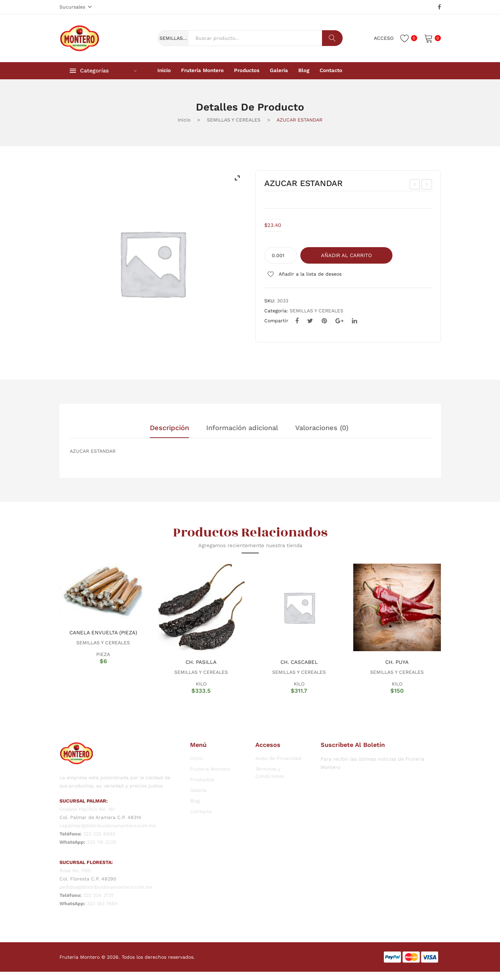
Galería (198, 790)
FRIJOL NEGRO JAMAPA (415, 185)
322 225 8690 (99, 834)
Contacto (201, 811)
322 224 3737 (98, 895)
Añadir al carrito (346, 255)
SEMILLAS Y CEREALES (234, 120)
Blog (195, 801)
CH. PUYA (397, 662)
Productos (202, 780)
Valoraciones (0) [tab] (322, 428)
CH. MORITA (427, 185)
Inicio (184, 120)
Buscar (332, 38)
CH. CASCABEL (299, 662)
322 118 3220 (102, 842)
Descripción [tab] (169, 428)
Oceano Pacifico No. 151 (87, 809)
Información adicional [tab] (242, 428)
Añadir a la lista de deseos (309, 274)
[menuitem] (164, 71)
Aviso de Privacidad (278, 758)
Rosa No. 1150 (75, 871)
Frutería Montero (210, 769)
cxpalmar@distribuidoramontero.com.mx (108, 826)
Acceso (384, 38)
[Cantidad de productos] (281, 255)
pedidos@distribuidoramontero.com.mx (106, 887)
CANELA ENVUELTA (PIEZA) (103, 633)
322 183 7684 (102, 903)
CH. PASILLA (201, 662)
